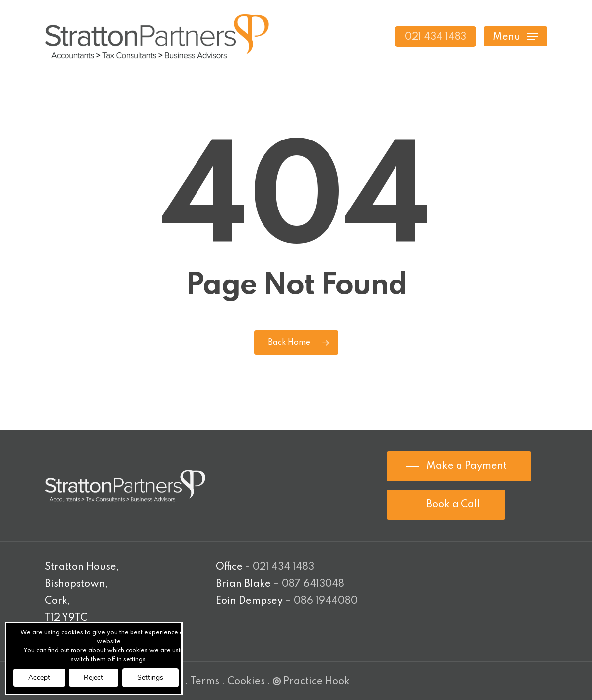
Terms (205, 682)
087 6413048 (313, 584)
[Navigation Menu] (516, 36)
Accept (39, 677)
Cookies (246, 682)
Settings (150, 677)
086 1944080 (326, 601)
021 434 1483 (283, 567)
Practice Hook (311, 682)
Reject (94, 677)
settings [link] (134, 660)
